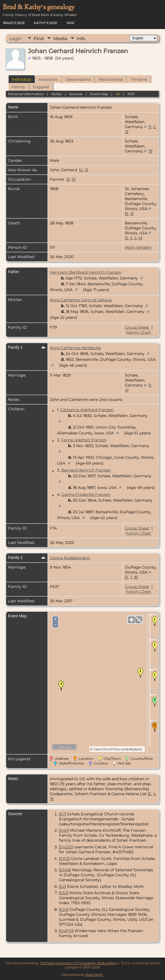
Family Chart (139, 332)
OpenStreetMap (107, 749)
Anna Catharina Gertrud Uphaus (81, 300)
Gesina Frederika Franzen (86, 494)
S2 (62, 886)
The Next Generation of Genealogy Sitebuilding (78, 963)
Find (39, 39)
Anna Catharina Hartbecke (75, 348)
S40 (64, 830)
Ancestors (48, 79)
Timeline (139, 79)
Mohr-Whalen (138, 247)
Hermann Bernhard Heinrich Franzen (86, 272)
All (118, 94)
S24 (64, 909)
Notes (56, 94)
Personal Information (26, 94)
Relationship (111, 79)
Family (19, 87)
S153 (64, 859)
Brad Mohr (94, 975)
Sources (76, 94)
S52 (64, 893)
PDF (131, 94)
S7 (62, 814)
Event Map (99, 94)
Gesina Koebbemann (70, 558)
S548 (65, 870)
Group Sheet (137, 327)
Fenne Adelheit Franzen (84, 440)
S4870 (66, 931)
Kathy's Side (46, 23)
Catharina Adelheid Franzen (87, 410)
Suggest (41, 87)
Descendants (78, 79)
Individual (21, 79)
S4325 (66, 847)
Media (60, 39)
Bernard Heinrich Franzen (86, 470)
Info (81, 39)
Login (15, 39)
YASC (71, 23)
